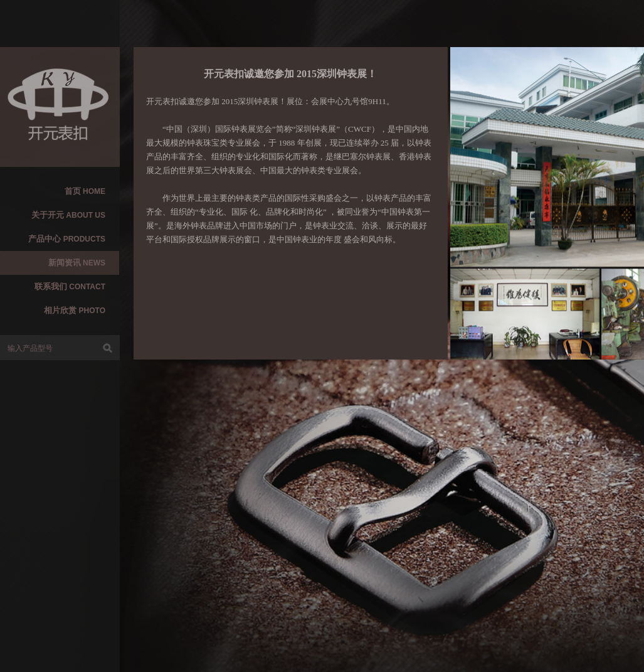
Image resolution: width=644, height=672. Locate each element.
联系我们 (70, 286)
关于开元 (68, 215)
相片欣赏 (75, 310)
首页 (85, 191)
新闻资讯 (77, 263)
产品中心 (67, 239)
